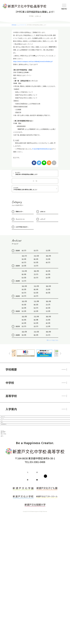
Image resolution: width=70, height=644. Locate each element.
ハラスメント (13, 513)
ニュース (11, 445)
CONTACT (46, 567)
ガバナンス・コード (16, 483)
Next (61, 353)
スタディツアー (15, 433)
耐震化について (14, 521)
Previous (9, 353)
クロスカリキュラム (18, 422)
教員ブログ (13, 457)
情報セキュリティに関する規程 (23, 506)
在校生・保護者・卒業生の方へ (24, 469)
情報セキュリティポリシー (21, 498)
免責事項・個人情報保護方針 (22, 491)
